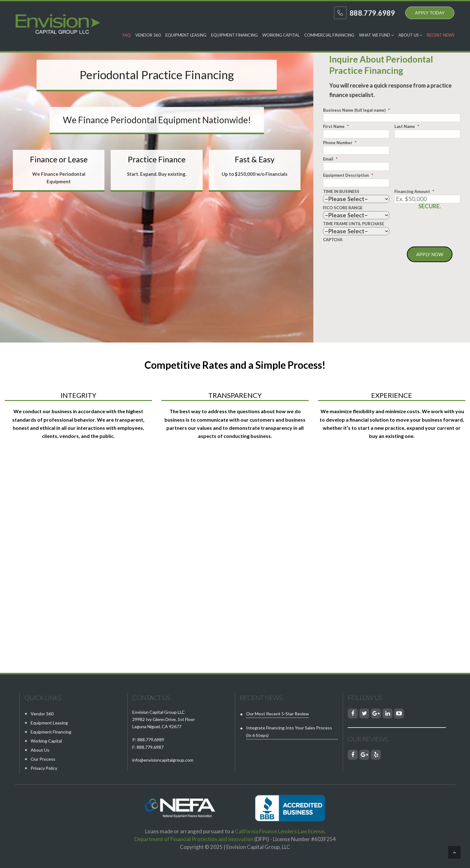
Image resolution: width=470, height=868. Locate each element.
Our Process (43, 759)
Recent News (441, 35)
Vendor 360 (148, 35)
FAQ (127, 35)
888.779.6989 (151, 740)
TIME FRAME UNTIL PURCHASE (354, 224)
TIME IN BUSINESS (341, 191)
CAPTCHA (333, 240)
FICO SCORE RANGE (343, 208)
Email (330, 159)
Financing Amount (414, 191)
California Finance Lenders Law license (279, 831)
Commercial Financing (329, 35)
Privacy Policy (44, 768)
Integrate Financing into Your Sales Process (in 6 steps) (289, 731)
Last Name (407, 126)
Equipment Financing (234, 35)
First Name (336, 126)
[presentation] (371, 255)
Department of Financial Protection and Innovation (194, 839)
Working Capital (281, 35)
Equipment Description (348, 175)
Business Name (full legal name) (356, 110)
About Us (410, 35)
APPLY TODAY (430, 13)
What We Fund (376, 35)
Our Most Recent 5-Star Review (278, 714)
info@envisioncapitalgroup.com (163, 760)
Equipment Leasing (186, 35)
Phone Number (340, 143)
